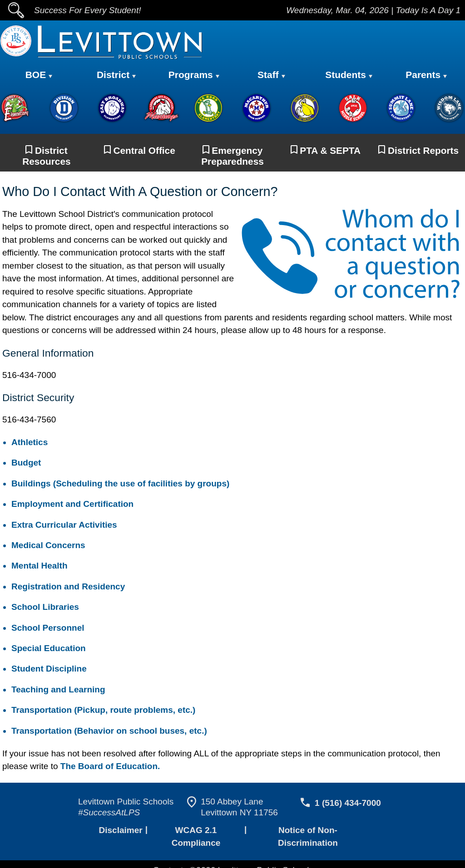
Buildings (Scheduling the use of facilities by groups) (116, 484)
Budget (26, 463)
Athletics (29, 443)
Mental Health (41, 566)
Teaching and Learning (57, 690)
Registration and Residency (66, 587)
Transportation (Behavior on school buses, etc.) (104, 732)
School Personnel (44, 629)
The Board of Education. (109, 767)
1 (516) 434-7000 (346, 804)
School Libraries (43, 608)
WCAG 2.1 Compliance (195, 831)
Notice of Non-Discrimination (308, 831)
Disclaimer (120, 831)
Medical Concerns (47, 546)
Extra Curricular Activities (63, 526)
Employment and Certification (72, 505)
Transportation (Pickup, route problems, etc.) (100, 711)
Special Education (47, 649)
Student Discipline (47, 669)
